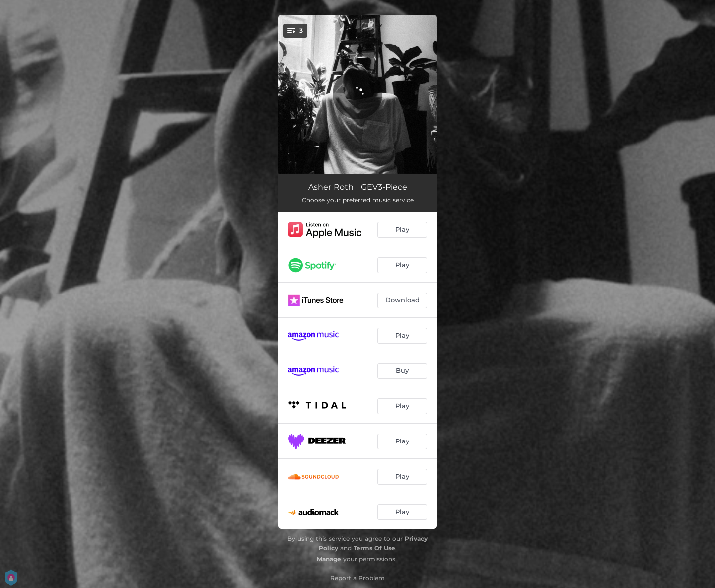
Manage (329, 559)
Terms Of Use (374, 548)
